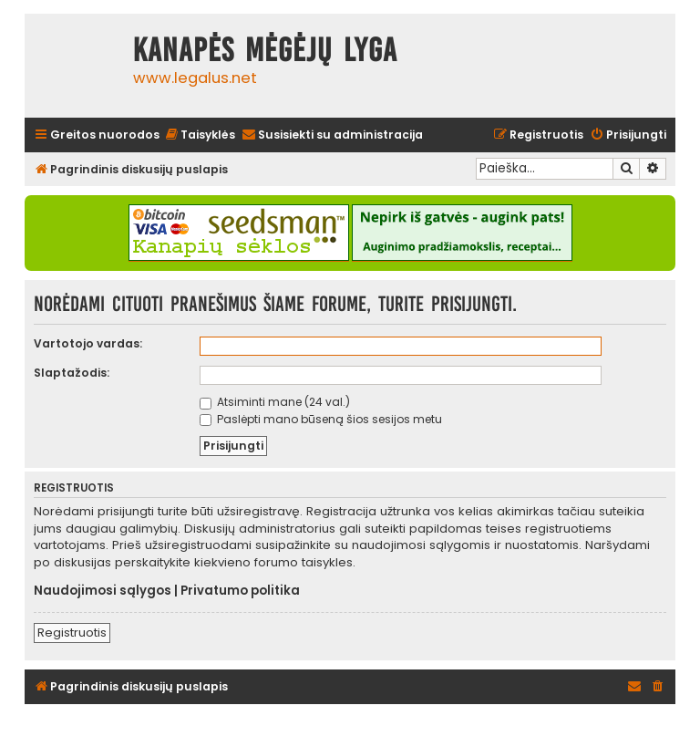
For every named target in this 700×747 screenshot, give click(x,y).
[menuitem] (200, 135)
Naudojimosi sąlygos (103, 591)
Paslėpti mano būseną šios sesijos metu (321, 419)
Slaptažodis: (72, 373)
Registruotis (72, 633)
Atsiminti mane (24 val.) (275, 402)
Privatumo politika (240, 591)
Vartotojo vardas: (88, 343)
